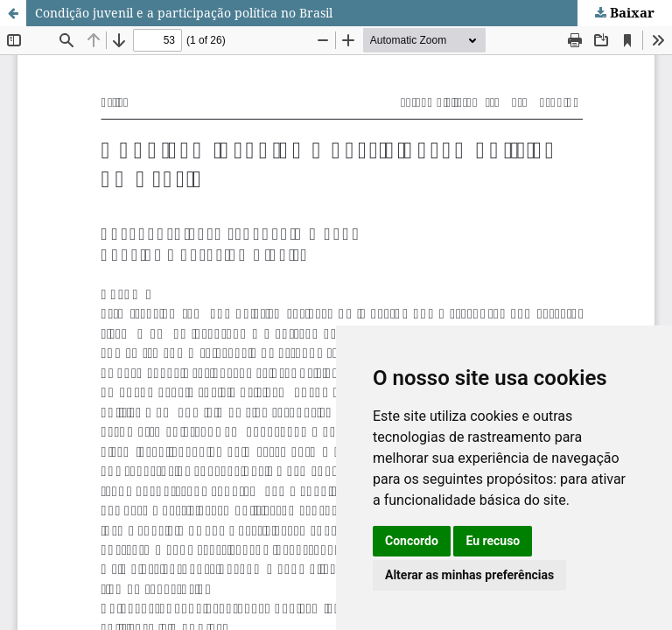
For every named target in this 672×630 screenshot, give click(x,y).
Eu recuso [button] (493, 541)
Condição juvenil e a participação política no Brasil (184, 13)
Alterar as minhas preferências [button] (469, 575)
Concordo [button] (412, 541)
